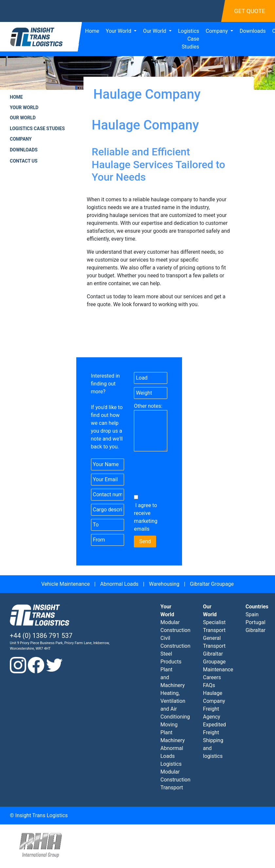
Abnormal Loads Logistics (172, 756)
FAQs (209, 685)
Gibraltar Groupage (212, 584)
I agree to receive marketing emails (146, 517)
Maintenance (218, 670)
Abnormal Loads (119, 584)
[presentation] (172, 478)
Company (217, 31)
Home (92, 31)
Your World (119, 31)
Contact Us (24, 161)
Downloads (253, 31)
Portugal (256, 622)
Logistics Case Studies (189, 39)
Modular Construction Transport (175, 780)
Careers (212, 677)
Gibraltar (256, 630)
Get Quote (250, 11)
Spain (252, 614)
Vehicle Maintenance (65, 584)
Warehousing (164, 584)
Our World (155, 31)
